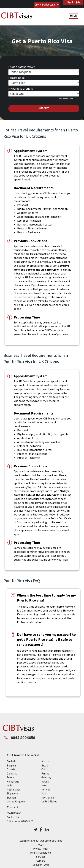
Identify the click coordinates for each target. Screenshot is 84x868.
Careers (41, 858)
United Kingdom (16, 799)
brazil (44, 763)
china (44, 767)
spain (44, 791)
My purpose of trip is (21, 86)
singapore (12, 791)
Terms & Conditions (41, 850)
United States (49, 799)
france (11, 775)
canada (11, 767)
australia (12, 759)
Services (41, 855)
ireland (45, 779)
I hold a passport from (22, 65)
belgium (11, 763)
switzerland (48, 795)
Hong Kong (13, 779)
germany (46, 775)
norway (46, 787)
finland (45, 771)
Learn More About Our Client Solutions (41, 839)
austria (45, 759)
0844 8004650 (14, 811)
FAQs (41, 842)
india (9, 783)
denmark (12, 771)
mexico (45, 783)
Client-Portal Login (43, 2)
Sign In (71, 2)
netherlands (14, 787)
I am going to (17, 76)
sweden (11, 795)
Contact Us (13, 815)
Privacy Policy (41, 847)
